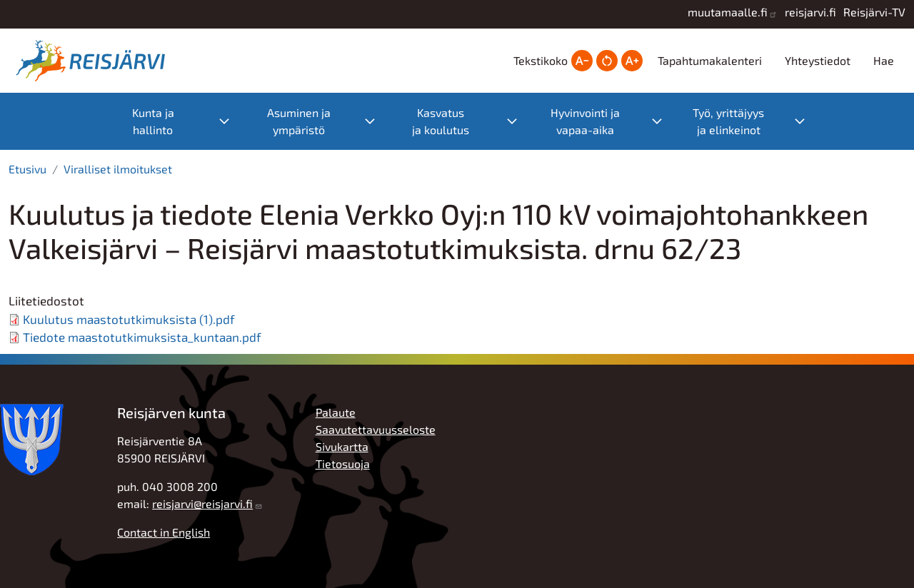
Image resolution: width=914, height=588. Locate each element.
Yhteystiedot (818, 60)
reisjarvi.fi (810, 12)
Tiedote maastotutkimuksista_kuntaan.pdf (142, 337)
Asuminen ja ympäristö (299, 121)
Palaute (336, 412)
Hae (884, 60)
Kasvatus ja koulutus (441, 121)
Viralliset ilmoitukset (118, 169)
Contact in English (164, 532)
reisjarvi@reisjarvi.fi (202, 503)
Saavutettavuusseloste (376, 429)
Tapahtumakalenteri (710, 60)
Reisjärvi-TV (874, 12)
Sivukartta (342, 446)
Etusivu (27, 169)
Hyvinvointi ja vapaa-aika (585, 121)
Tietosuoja (343, 463)
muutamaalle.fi (728, 12)
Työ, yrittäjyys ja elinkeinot (728, 121)
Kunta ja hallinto (153, 121)
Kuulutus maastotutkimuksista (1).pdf (129, 319)
